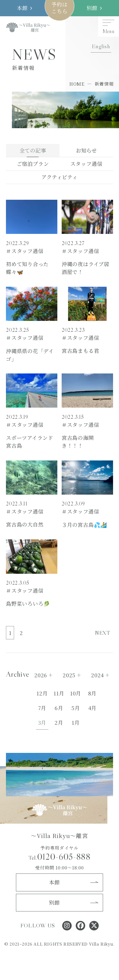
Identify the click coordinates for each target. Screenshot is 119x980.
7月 (42, 708)
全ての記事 (33, 150)
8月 (92, 693)
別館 (92, 8)
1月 (76, 723)
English (101, 46)
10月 (76, 693)
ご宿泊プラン (33, 164)
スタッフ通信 (86, 164)
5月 (76, 708)
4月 (92, 708)
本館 (22, 8)
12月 (42, 693)
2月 (59, 723)
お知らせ (86, 150)
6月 (59, 708)
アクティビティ (59, 177)
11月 (59, 693)
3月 (42, 723)
